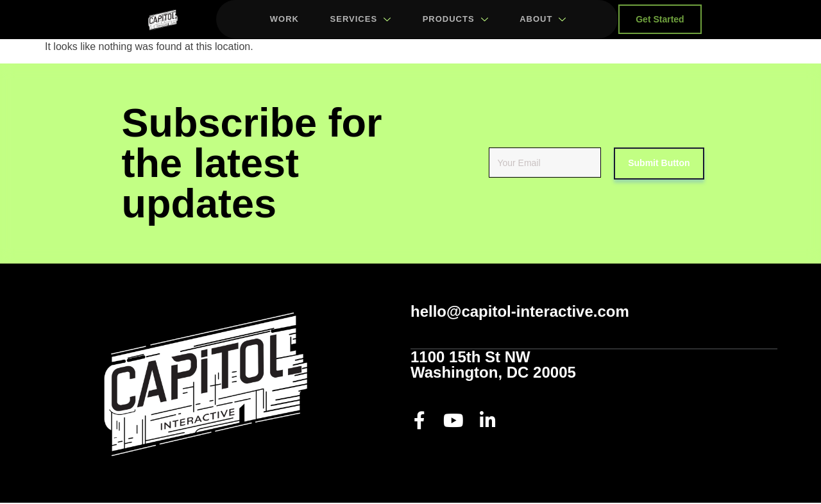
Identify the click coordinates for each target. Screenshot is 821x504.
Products (454, 20)
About (543, 20)
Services (359, 20)
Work (282, 20)
